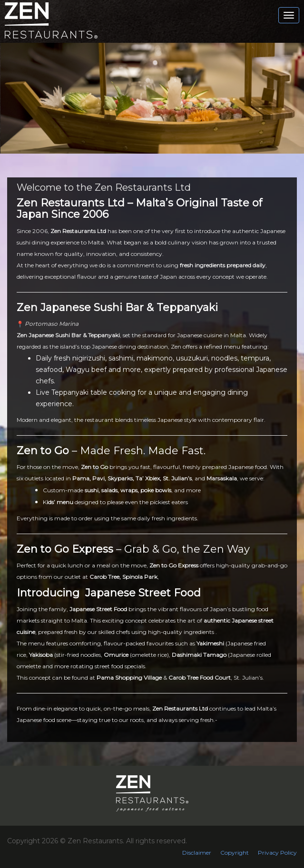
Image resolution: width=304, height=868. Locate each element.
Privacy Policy (277, 853)
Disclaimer (197, 853)
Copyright (235, 853)
